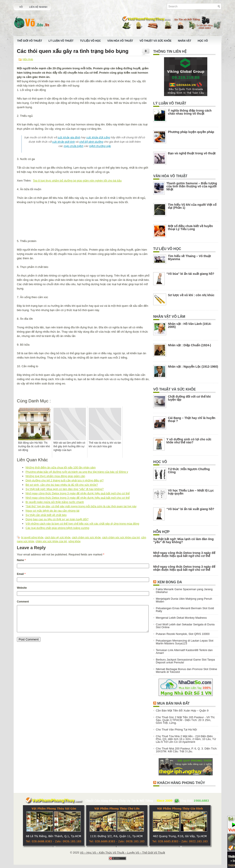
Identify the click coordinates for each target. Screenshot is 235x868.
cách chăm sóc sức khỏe (86, 538)
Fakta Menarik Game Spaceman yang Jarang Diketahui (184, 591)
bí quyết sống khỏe (32, 538)
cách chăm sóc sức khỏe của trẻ (121, 538)
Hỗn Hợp (28, 59)
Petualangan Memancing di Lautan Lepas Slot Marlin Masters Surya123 (185, 642)
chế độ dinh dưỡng (91, 142)
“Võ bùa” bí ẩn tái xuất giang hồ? (190, 274)
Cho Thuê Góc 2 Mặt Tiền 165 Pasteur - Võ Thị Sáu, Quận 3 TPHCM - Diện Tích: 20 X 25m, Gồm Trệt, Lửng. (185, 720)
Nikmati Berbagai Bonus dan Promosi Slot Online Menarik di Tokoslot (186, 670)
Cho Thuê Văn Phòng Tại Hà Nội (176, 730)
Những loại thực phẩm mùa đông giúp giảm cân (55, 476)
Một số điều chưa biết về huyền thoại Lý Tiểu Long (190, 228)
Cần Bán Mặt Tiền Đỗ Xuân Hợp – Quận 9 (182, 711)
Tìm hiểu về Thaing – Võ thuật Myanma (189, 258)
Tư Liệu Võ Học (90, 41)
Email (21, 574)
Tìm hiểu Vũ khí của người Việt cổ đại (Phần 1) (192, 206)
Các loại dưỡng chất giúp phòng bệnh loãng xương (57, 528)
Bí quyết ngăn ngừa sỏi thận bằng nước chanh (55, 502)
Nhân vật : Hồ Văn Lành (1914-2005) (190, 325)
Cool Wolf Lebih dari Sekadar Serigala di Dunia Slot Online (185, 626)
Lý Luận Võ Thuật (61, 41)
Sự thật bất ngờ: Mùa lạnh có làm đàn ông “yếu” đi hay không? (65, 489)
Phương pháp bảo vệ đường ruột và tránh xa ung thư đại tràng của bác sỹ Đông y (77, 472)
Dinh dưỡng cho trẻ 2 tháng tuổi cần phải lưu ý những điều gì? (65, 480)
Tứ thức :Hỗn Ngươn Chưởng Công (189, 471)
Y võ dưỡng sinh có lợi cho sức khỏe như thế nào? (189, 441)
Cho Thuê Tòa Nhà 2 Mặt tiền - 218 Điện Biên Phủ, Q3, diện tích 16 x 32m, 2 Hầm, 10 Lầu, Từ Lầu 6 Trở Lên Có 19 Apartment (186, 739)
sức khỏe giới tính (64, 142)
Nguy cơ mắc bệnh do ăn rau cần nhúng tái (52, 511)
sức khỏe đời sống (98, 137)
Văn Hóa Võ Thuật (120, 41)
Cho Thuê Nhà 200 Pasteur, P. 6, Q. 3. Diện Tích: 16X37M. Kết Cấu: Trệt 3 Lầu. (187, 750)
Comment (23, 602)
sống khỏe (74, 541)
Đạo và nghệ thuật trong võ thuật (192, 153)
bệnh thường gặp (100, 146)
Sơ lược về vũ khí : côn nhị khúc (191, 295)
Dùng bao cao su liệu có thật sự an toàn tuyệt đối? (57, 519)
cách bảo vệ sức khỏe (58, 538)
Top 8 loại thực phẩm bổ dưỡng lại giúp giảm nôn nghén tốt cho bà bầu (77, 181)
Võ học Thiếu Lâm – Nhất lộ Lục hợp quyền (191, 492)
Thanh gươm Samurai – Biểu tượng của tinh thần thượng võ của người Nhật (192, 186)
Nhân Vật (184, 41)
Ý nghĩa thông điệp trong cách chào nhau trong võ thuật (190, 112)
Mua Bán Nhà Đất (173, 703)
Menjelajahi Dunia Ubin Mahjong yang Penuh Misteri (184, 600)
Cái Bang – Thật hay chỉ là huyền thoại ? (192, 419)
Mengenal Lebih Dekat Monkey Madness (181, 618)
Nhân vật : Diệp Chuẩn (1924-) (189, 345)
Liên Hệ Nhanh (38, 7)
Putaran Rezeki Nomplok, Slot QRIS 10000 (183, 634)
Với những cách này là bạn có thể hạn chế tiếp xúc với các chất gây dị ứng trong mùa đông (82, 524)
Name (21, 560)
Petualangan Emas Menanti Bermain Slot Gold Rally (185, 610)
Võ (21, 7)
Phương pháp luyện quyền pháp (191, 132)
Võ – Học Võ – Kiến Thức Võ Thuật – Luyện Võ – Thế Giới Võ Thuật (122, 853)
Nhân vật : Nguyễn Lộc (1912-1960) (193, 367)
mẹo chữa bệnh (73, 146)
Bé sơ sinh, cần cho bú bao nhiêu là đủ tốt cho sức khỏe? (62, 485)
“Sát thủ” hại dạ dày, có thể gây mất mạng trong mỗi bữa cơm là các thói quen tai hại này (81, 506)
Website (22, 588)
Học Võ (203, 41)
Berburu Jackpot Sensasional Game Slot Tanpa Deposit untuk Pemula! (185, 661)
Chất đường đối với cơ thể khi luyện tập (189, 398)
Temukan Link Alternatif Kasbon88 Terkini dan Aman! (184, 651)
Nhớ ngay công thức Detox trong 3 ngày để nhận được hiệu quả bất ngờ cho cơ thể (78, 493)
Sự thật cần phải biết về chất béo (46, 515)
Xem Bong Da (170, 582)
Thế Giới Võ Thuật (30, 41)
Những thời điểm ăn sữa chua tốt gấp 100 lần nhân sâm (61, 467)
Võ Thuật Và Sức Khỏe (155, 41)
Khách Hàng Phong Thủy (181, 783)
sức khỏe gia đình (69, 137)
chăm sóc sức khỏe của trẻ (51, 541)
